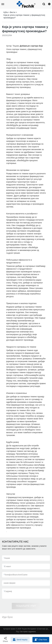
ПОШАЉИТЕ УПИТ (26, 606)
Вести (13, 12)
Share (5, 639)
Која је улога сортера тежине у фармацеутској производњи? (24, 16)
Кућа (6, 12)
